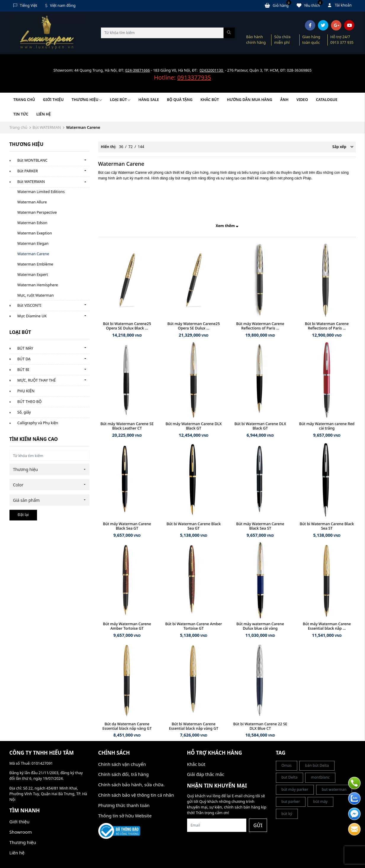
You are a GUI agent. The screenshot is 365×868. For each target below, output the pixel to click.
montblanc (320, 777)
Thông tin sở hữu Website (125, 816)
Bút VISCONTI (29, 305)
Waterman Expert (33, 275)
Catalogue (327, 100)
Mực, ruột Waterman (36, 295)
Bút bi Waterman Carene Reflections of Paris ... (327, 326)
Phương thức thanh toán (124, 805)
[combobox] (49, 469)
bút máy (320, 802)
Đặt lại (23, 515)
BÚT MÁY (25, 348)
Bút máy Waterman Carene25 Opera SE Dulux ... (194, 326)
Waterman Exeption (35, 233)
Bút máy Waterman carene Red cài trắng (327, 426)
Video (302, 100)
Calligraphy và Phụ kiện (38, 423)
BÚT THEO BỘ (30, 402)
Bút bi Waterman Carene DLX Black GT (260, 426)
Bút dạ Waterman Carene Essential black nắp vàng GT (127, 726)
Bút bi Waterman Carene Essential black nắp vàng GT (194, 726)
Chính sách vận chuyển (122, 764)
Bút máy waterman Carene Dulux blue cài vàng (260, 626)
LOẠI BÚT (120, 100)
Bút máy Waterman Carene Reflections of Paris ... (260, 326)
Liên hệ (44, 114)
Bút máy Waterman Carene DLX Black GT (193, 426)
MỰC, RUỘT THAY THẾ (37, 380)
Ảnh (284, 100)
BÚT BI (23, 370)
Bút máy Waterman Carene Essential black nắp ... (327, 626)
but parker (291, 802)
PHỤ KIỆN (26, 391)
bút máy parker (295, 789)
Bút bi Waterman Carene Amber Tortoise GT (194, 626)
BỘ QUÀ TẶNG (180, 100)
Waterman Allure (32, 202)
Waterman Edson (32, 223)
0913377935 (194, 77)
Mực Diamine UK (32, 316)
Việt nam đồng (61, 5)
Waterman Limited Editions (41, 192)
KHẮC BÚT (210, 100)
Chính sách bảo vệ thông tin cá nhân (136, 795)
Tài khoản (340, 5)
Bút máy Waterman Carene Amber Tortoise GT (127, 626)
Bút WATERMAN (47, 127)
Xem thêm (227, 226)
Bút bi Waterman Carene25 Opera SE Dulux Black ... (127, 326)
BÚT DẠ (24, 359)
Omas (287, 765)
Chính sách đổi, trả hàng (124, 774)
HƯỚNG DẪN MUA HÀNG (249, 100)
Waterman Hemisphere (38, 285)
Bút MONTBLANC (33, 160)
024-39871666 (138, 70)
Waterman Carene (33, 254)
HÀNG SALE (149, 100)
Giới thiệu (53, 100)
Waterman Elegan (33, 243)
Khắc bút (196, 764)
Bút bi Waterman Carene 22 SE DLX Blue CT (260, 726)
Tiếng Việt (25, 5)
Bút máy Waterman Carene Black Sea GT (127, 526)
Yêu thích (310, 5)
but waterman (334, 789)
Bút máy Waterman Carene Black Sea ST (260, 526)
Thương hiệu (87, 100)
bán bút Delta (317, 765)
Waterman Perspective (37, 212)
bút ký (287, 814)
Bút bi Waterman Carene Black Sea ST (327, 526)
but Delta (290, 777)
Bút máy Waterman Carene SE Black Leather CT (127, 426)
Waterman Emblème (35, 264)
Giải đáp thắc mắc (206, 774)
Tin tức (21, 114)
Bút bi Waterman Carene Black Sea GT (193, 526)
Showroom (21, 832)
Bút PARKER (28, 171)
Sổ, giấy (24, 412)
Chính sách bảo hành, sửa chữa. (131, 785)
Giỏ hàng (278, 5)
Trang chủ (24, 100)
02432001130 (212, 70)
